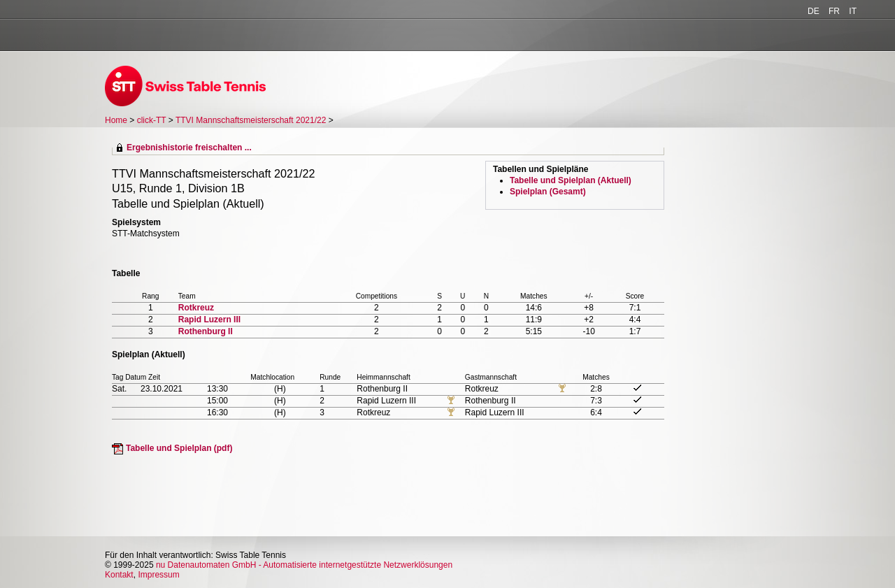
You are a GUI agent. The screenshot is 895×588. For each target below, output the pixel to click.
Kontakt (119, 575)
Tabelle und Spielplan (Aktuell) (571, 180)
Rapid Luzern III (209, 320)
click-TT (152, 120)
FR (834, 11)
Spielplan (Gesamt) (548, 192)
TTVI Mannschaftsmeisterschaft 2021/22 (252, 120)
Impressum (158, 575)
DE (814, 11)
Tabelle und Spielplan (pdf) (179, 448)
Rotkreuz (196, 308)
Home (116, 120)
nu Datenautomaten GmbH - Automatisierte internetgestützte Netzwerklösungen (304, 565)
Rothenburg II (206, 331)
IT (853, 11)
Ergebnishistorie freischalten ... (189, 148)
